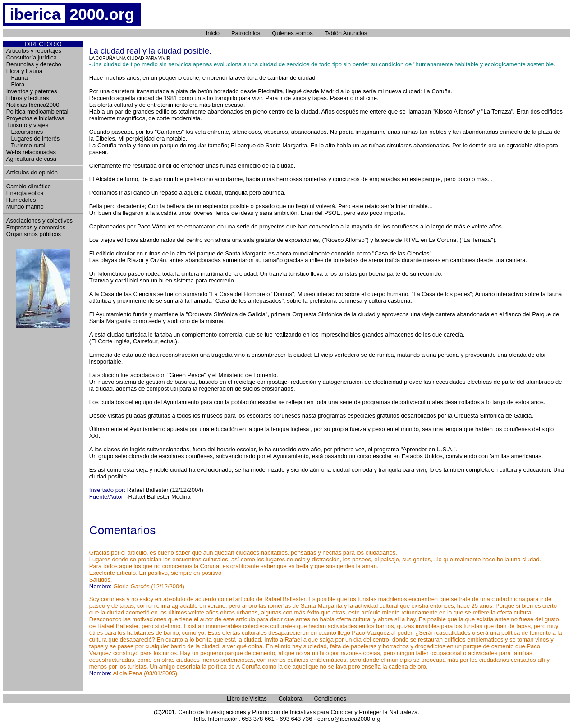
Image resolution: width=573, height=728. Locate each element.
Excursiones (25, 132)
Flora (15, 84)
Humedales (21, 200)
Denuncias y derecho (34, 64)
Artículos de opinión (32, 172)
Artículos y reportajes (34, 51)
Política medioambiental (37, 111)
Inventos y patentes (32, 91)
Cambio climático (29, 186)
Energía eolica (25, 193)
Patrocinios (246, 33)
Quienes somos (292, 33)
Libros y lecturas (28, 98)
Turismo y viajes (27, 125)
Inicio (213, 33)
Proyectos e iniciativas (35, 118)
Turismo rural (26, 145)
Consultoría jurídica (32, 57)
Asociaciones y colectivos (39, 221)
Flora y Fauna (24, 71)
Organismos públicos (34, 234)
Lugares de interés (33, 139)
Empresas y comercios (36, 227)
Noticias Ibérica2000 (33, 105)
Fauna (17, 78)
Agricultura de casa (31, 159)
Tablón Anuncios (346, 33)
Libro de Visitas (247, 698)
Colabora (291, 698)
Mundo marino (25, 207)
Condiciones (330, 698)
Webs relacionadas (31, 152)
